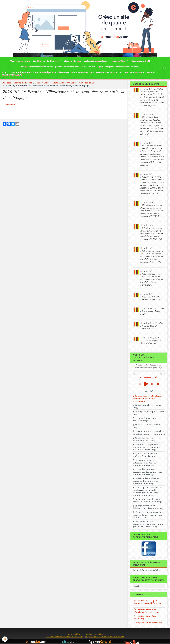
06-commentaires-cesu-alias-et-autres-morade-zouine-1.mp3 (149, 434)
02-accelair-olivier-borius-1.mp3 (147, 407)
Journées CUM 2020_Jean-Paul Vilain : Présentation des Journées (152, 298)
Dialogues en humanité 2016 (148, 624)
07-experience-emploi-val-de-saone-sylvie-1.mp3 (147, 440)
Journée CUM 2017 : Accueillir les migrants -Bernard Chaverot (151, 342)
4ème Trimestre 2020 (64, 84)
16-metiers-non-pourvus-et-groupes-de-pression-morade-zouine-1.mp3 (148, 516)
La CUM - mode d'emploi (46, 61)
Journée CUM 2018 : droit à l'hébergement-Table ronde (152, 313)
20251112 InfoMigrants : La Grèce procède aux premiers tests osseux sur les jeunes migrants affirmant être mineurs (80, 67)
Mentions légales (75, 635)
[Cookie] (5, 639)
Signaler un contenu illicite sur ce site (105, 638)
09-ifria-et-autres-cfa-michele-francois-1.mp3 (145, 456)
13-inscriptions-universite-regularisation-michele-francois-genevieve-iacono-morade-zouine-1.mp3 (147, 492)
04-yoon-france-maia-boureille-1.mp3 (145, 421)
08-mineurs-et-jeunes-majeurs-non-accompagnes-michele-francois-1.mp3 (147, 448)
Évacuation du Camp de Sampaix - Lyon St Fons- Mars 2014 (149, 604)
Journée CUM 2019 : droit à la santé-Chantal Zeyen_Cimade (152, 327)
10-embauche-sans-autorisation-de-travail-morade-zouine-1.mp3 (145, 464)
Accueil (7, 84)
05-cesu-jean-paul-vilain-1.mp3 (147, 427)
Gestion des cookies (94, 635)
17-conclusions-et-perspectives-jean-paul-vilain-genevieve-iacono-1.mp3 (148, 525)
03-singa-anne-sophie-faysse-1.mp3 (149, 414)
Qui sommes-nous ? (19, 61)
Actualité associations (96, 61)
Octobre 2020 (87, 84)
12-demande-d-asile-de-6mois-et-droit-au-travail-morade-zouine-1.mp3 (146, 482)
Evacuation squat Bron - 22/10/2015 (146, 618)
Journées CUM (119, 61)
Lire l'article (9, 106)
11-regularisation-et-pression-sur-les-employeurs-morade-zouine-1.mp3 (148, 473)
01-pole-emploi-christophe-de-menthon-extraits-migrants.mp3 (148, 400)
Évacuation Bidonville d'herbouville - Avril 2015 (147, 612)
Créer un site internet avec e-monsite (65, 638)
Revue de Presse (73, 61)
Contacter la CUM (142, 61)
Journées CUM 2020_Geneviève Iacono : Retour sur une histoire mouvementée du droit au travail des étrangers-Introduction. (152, 279)
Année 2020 (42, 84)
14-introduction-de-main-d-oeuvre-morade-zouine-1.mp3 (148, 502)
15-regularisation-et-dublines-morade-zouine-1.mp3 (148, 508)
